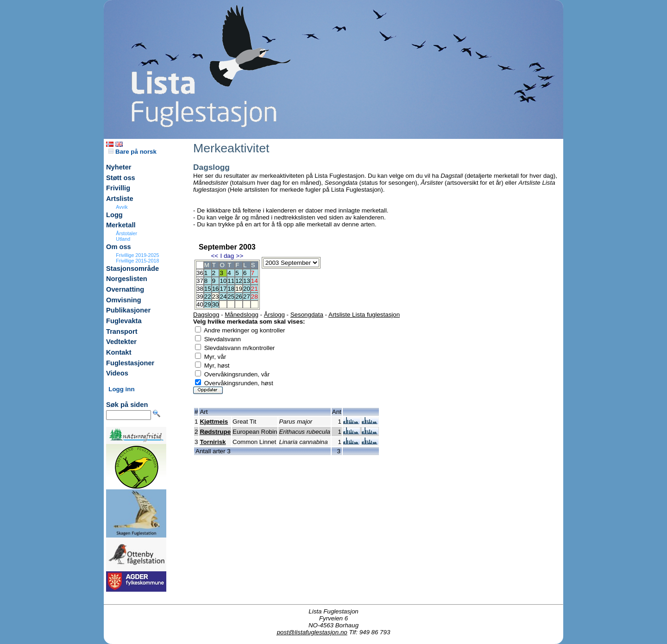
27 (247, 297)
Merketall (121, 225)
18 (231, 289)
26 (239, 297)
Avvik (122, 207)
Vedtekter (121, 342)
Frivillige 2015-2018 (137, 261)
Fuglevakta (124, 321)
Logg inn (121, 389)
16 (216, 289)
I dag (227, 256)
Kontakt (119, 352)
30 (216, 304)
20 (247, 289)
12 (239, 281)
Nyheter (119, 167)
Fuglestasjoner (130, 363)
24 (223, 297)
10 (223, 281)
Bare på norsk (132, 152)
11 (231, 281)
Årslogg (274, 315)
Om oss (119, 247)
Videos (117, 373)
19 (239, 289)
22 (208, 297)
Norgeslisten (127, 279)
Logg (114, 215)
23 (216, 297)
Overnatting (125, 289)
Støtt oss (121, 178)
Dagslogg (206, 315)
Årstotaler (126, 233)
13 (247, 281)
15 (208, 289)
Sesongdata (307, 315)
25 (231, 297)
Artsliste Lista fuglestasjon (364, 315)
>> (240, 256)
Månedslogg (242, 315)
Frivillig (118, 188)
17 (223, 289)
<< (214, 256)
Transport (122, 331)
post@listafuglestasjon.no (312, 632)
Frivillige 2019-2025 (137, 255)
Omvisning (124, 300)
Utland (123, 239)
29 (208, 304)
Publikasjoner (128, 310)
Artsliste (120, 199)
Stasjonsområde (132, 269)
